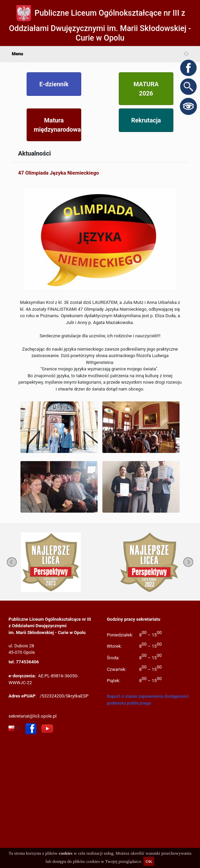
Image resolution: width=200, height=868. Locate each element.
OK (149, 861)
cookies (66, 853)
